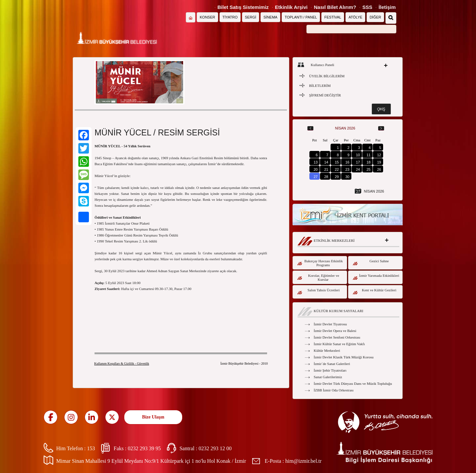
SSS (367, 7)
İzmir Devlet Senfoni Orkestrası (337, 337)
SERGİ (251, 17)
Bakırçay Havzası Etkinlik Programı (320, 263)
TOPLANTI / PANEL (301, 17)
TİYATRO (230, 17)
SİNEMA (270, 17)
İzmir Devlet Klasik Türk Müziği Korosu (344, 357)
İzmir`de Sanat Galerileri (332, 364)
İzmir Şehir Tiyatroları (330, 370)
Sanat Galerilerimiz (328, 377)
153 (91, 448)
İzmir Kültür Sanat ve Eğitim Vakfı (339, 344)
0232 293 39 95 (144, 448)
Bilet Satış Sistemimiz (243, 7)
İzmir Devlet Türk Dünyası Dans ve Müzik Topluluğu (353, 383)
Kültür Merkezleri (327, 350)
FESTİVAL (333, 17)
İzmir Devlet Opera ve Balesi (335, 331)
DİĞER (375, 17)
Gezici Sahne (371, 262)
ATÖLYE (355, 17)
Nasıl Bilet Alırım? (335, 7)
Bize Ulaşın (153, 417)
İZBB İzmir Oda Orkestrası (334, 390)
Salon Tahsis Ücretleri (318, 291)
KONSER (207, 17)
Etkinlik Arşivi (291, 7)
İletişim (387, 7)
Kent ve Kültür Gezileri (375, 291)
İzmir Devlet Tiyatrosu (330, 324)
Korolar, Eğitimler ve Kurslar (318, 277)
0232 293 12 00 (215, 448)
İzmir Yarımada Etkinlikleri (376, 277)
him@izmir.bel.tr (303, 461)
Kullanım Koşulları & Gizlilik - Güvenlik (122, 364)
